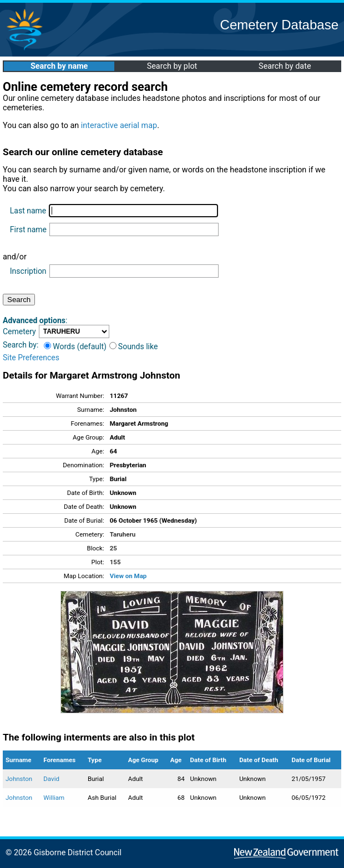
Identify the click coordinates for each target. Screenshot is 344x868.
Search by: (21, 345)
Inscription (28, 271)
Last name (28, 211)
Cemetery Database (279, 25)
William (54, 798)
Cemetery (19, 331)
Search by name (59, 66)
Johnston (19, 779)
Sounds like (134, 346)
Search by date (285, 66)
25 (113, 548)
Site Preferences (31, 358)
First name (28, 229)
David (51, 779)
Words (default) (75, 346)
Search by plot (172, 66)
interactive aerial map (119, 126)
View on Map (128, 576)
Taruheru (123, 534)
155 (115, 562)
